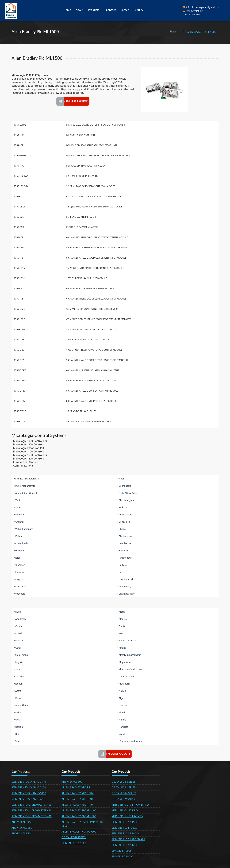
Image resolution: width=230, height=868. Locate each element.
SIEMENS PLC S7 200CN (126, 833)
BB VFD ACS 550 (21, 833)
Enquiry (138, 10)
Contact (111, 10)
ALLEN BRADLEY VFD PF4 (76, 787)
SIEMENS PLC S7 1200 (125, 845)
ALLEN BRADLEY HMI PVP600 (79, 832)
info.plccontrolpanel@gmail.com (201, 7)
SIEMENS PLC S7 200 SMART (128, 839)
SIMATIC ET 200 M (122, 856)
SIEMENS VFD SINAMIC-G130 (29, 793)
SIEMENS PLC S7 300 (74, 843)
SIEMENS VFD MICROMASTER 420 (32, 805)
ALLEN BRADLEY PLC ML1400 (79, 810)
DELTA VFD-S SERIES (124, 782)
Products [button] (94, 10)
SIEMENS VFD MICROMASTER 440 (32, 816)
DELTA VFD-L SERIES (124, 787)
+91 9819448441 (193, 11)
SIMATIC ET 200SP (122, 851)
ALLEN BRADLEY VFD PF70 (77, 805)
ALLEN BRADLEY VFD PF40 (77, 799)
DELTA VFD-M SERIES (124, 793)
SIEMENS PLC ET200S (124, 828)
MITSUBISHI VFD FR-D (125, 810)
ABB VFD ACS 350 (22, 828)
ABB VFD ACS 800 (72, 782)
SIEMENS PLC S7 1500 (125, 822)
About (80, 10)
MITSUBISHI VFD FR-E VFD (127, 816)
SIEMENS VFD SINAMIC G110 (29, 782)
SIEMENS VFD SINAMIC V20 (28, 799)
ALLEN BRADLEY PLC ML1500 (79, 816)
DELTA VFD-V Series (123, 799)
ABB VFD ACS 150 (22, 822)
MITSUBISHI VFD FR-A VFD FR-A (130, 805)
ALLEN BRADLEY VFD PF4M (77, 793)
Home (67, 10)
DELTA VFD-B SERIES (74, 837)
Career (125, 10)
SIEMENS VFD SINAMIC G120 (29, 787)
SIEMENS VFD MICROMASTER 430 (32, 810)
